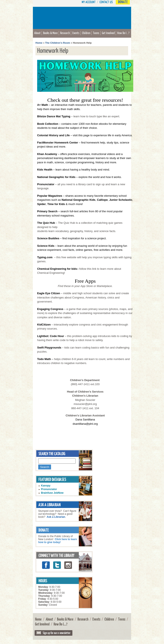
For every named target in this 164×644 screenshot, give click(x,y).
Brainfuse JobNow (52, 493)
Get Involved (108, 33)
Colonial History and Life (53, 135)
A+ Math (43, 105)
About (37, 33)
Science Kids (46, 246)
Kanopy (46, 486)
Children (86, 33)
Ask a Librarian (56, 517)
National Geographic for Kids (56, 177)
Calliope (102, 200)
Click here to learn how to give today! (58, 541)
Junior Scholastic (121, 200)
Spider (41, 204)
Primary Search (47, 211)
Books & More (50, 33)
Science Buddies (48, 238)
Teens (96, 33)
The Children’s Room (58, 43)
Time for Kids (56, 204)
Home (39, 43)
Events (76, 33)
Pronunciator (49, 489)
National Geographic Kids (78, 200)
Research (65, 33)
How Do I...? (123, 33)
